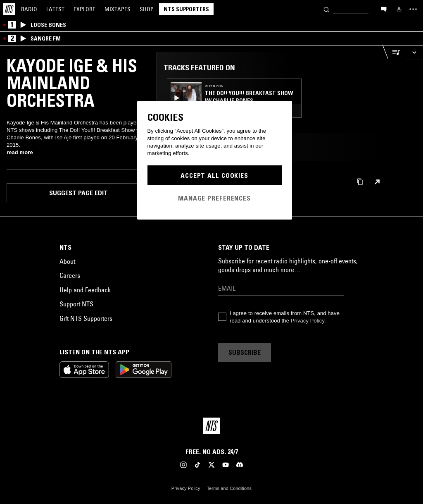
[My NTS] (399, 9)
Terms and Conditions (229, 488)
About (67, 261)
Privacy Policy (308, 321)
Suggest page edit (78, 193)
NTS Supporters (186, 9)
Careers (70, 275)
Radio (29, 9)
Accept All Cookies (214, 175)
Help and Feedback (85, 290)
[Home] (9, 9)
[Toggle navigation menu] (413, 9)
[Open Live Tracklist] (394, 52)
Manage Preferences (214, 198)
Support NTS (76, 304)
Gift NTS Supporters (86, 318)
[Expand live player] (414, 52)
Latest (55, 9)
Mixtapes (118, 9)
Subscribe (245, 352)
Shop (147, 9)
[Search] (326, 9)
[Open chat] (384, 9)
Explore (84, 9)
